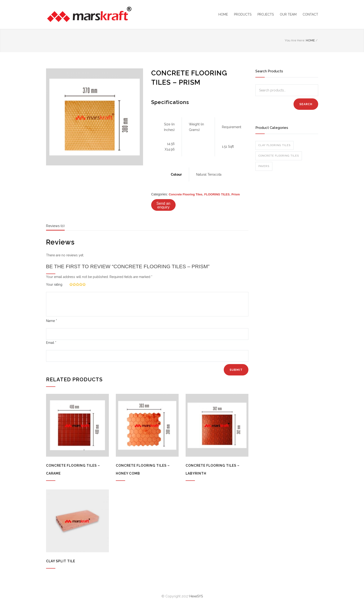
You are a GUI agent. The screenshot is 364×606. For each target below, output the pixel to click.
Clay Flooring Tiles (274, 145)
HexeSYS (196, 596)
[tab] (55, 227)
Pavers (264, 166)
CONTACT (310, 14)
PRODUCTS (243, 14)
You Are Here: (295, 40)
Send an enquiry (164, 205)
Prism (236, 194)
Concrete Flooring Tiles (185, 194)
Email (51, 343)
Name (52, 321)
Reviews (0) (55, 226)
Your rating (54, 285)
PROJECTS (266, 14)
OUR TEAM (288, 14)
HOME (223, 14)
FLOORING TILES (217, 194)
